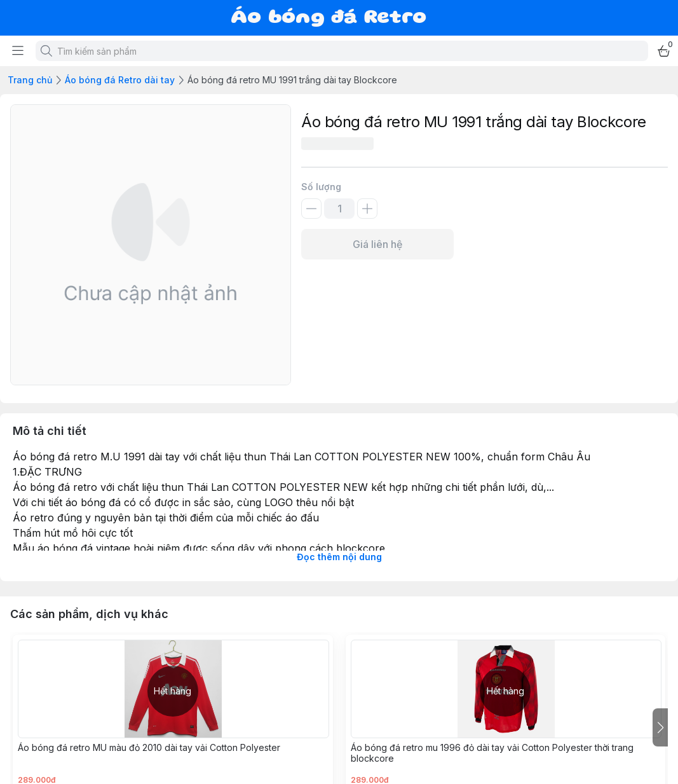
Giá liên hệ (377, 244)
